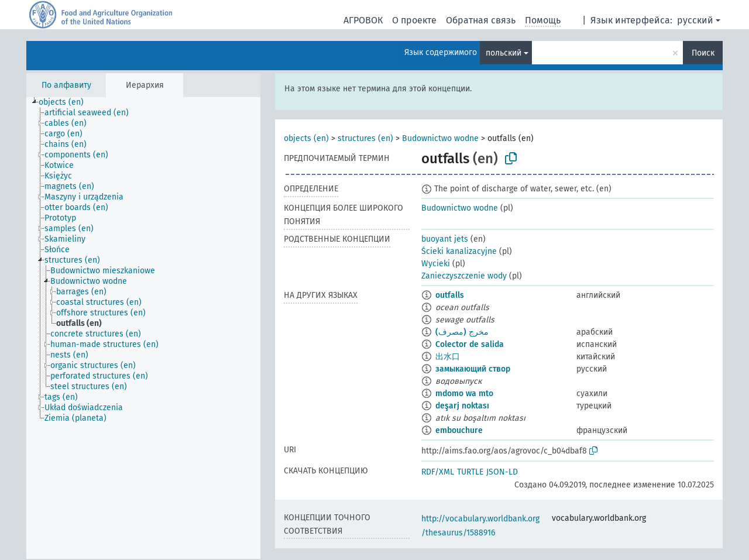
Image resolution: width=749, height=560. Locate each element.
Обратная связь (481, 20)
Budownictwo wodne (440, 138)
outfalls (450, 295)
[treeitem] (66, 102)
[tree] (143, 328)
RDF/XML (438, 472)
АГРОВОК (363, 20)
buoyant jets (445, 239)
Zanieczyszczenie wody (464, 276)
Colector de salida (470, 344)
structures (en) (365, 138)
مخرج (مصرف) (462, 332)
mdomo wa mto (464, 394)
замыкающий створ (473, 369)
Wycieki (436, 264)
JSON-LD (502, 472)
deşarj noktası (462, 406)
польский (504, 53)
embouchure (459, 430)
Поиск (703, 53)
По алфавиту (66, 85)
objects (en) (306, 138)
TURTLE (470, 472)
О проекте (414, 20)
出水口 (448, 357)
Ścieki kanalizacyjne (459, 251)
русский (695, 20)
